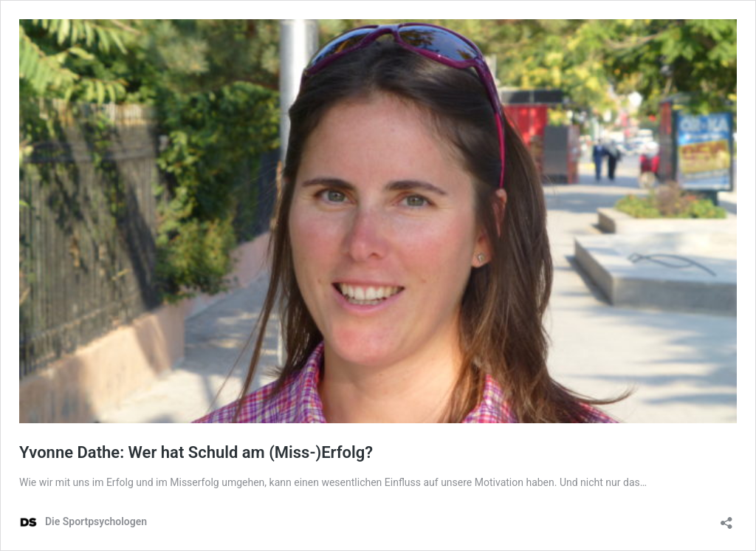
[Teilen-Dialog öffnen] (726, 518)
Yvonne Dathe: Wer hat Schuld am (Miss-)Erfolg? (196, 452)
